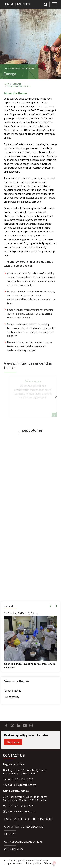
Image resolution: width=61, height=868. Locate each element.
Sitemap (49, 863)
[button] (51, 606)
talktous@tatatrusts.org (22, 785)
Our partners (14, 849)
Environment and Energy (19, 86)
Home (7, 84)
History (9, 834)
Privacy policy (33, 863)
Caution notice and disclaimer (24, 827)
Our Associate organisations (24, 842)
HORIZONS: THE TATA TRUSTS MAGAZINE (28, 819)
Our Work (17, 84)
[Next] (55, 396)
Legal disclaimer (14, 863)
